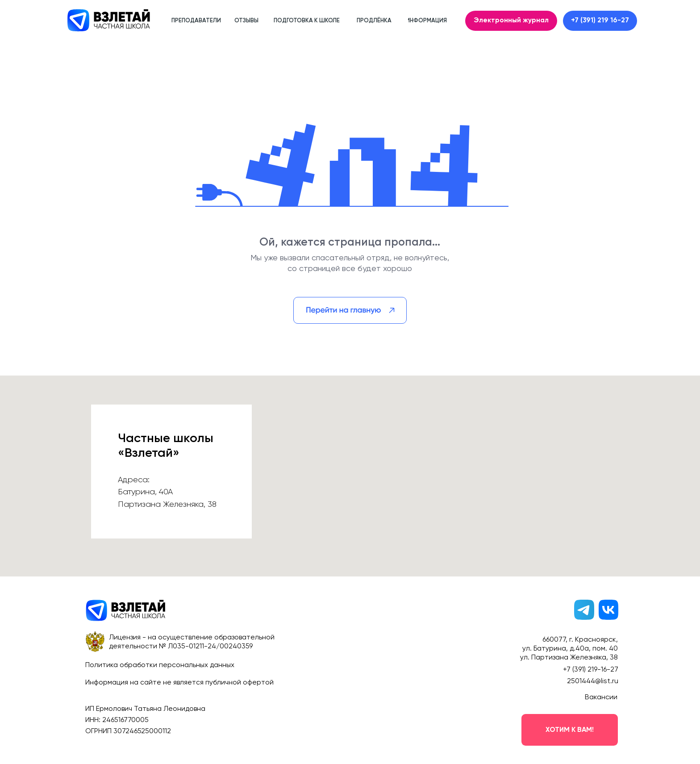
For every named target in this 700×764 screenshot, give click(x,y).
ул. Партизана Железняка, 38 (569, 658)
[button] (570, 730)
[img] (350, 310)
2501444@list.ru (593, 681)
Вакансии (601, 697)
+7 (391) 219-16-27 (591, 670)
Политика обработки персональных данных (160, 665)
